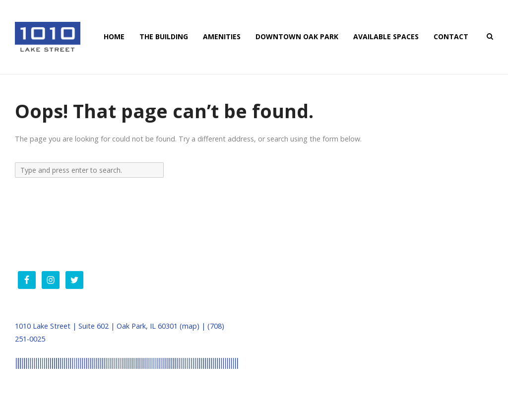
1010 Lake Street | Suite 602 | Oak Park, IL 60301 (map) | (111, 326)
